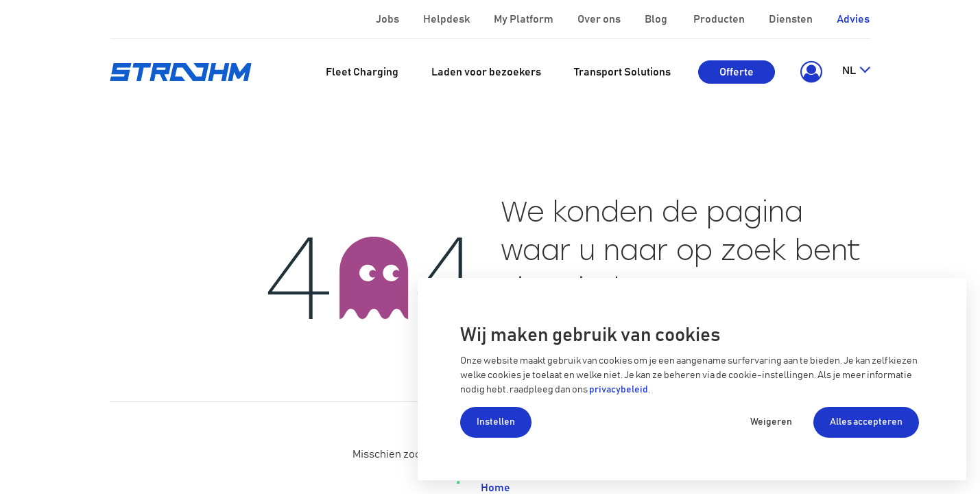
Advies (853, 19)
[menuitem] (362, 72)
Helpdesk (447, 19)
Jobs (389, 19)
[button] (808, 72)
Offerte (737, 72)
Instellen (496, 422)
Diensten (792, 19)
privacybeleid (619, 390)
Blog (657, 19)
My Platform (524, 19)
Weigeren (771, 422)
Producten (720, 19)
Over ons (600, 19)
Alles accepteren (866, 422)
